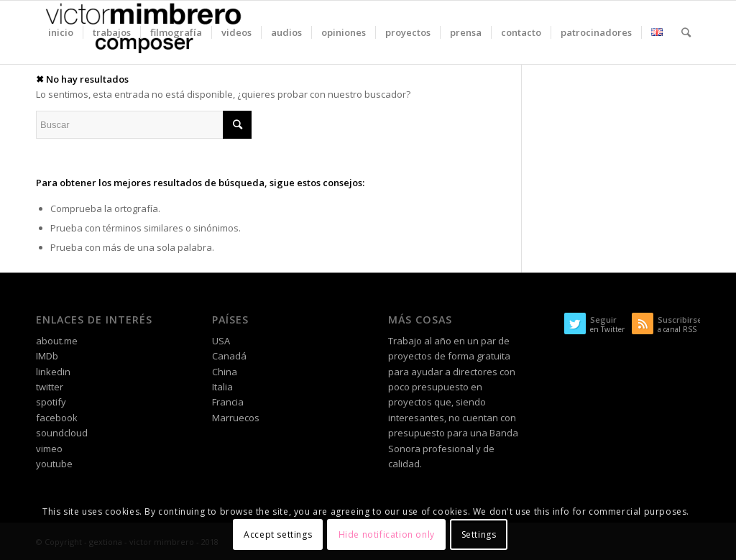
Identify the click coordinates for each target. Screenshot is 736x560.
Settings (479, 534)
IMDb (47, 356)
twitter (50, 387)
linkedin (53, 372)
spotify (51, 402)
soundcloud (62, 433)
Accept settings (278, 534)
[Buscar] (686, 32)
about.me (57, 341)
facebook (57, 418)
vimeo (49, 449)
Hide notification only (387, 534)
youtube (54, 464)
